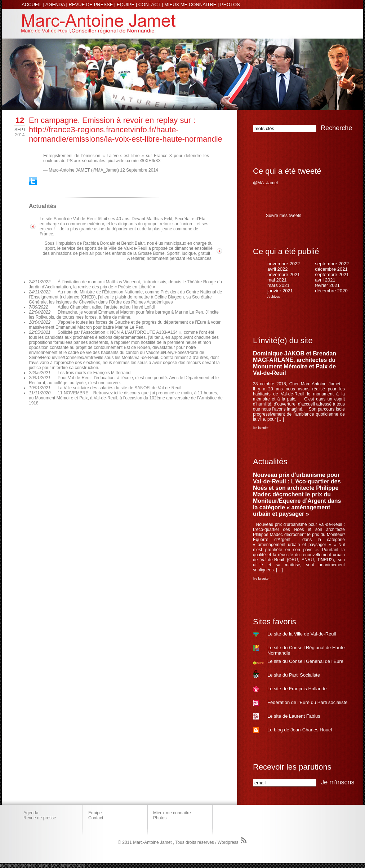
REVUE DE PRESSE (91, 5)
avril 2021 (325, 280)
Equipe (95, 813)
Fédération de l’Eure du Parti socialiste (308, 702)
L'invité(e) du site (283, 340)
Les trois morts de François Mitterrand (94, 373)
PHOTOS (230, 5)
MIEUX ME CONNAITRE (190, 5)
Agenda (31, 813)
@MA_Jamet (266, 183)
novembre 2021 (284, 274)
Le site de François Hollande (297, 689)
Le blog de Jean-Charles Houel (300, 730)
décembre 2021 (331, 269)
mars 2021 (278, 285)
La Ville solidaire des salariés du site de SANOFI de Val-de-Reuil (119, 388)
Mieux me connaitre (172, 813)
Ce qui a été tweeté (287, 171)
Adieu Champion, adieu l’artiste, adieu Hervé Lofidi (106, 307)
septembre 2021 (332, 274)
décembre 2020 (331, 291)
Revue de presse (40, 818)
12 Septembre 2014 (139, 170)
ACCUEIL (32, 5)
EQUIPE (126, 5)
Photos (160, 818)
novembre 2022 (284, 264)
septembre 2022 (332, 264)
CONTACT (150, 5)
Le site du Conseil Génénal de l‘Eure (305, 661)
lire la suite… (262, 428)
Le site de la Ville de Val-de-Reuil (302, 634)
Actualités (270, 462)
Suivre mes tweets (284, 216)
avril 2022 (277, 269)
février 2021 (327, 285)
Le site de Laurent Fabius (294, 716)
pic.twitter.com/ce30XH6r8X (134, 161)
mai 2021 (277, 280)
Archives (274, 297)
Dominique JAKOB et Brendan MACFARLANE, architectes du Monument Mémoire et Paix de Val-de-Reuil (295, 363)
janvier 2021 (280, 291)
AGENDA (55, 5)
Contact (96, 818)
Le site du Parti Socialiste (294, 675)
